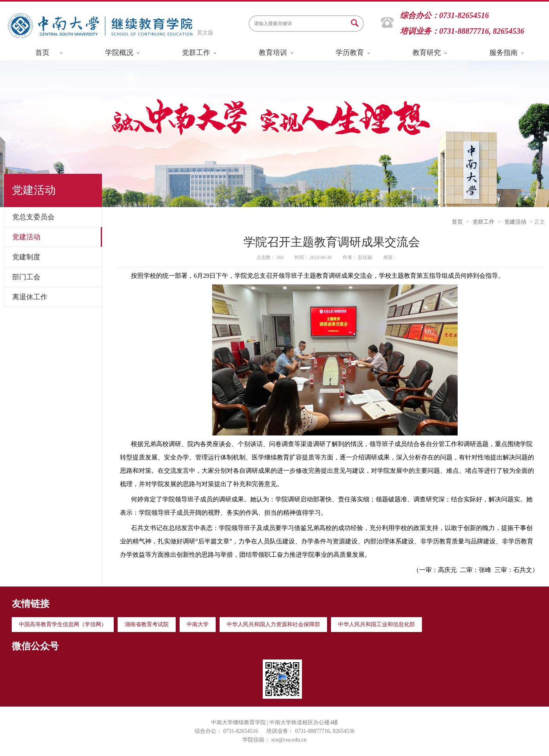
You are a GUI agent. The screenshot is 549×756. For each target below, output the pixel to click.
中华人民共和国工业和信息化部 (376, 624)
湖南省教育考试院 (147, 624)
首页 (42, 53)
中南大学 (198, 624)
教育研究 (427, 53)
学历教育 (350, 53)
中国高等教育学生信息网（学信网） (63, 624)
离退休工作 (30, 297)
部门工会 (26, 277)
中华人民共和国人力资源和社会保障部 (273, 624)
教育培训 (273, 53)
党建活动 (26, 237)
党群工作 (196, 53)
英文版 (205, 33)
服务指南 (504, 53)
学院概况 (119, 53)
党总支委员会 (33, 217)
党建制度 (26, 257)
